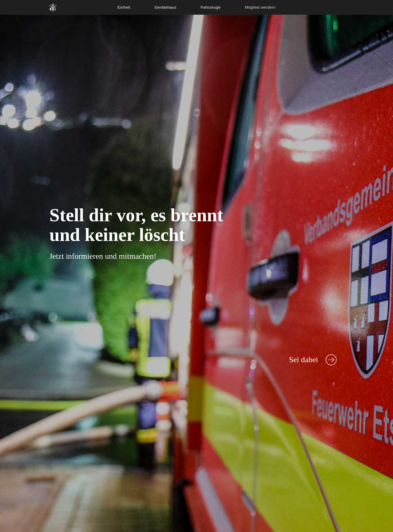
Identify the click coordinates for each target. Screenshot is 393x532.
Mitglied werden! (260, 7)
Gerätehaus (165, 7)
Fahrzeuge (211, 7)
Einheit (124, 7)
